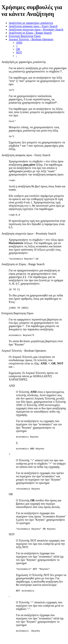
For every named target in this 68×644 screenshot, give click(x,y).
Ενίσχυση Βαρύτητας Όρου (25, 36)
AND (19, 43)
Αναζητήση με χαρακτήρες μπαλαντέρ (31, 23)
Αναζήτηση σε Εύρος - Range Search (30, 33)
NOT (19, 52)
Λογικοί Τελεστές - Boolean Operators (31, 39)
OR (18, 49)
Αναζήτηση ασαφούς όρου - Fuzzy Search (33, 26)
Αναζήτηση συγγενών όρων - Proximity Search (36, 29)
